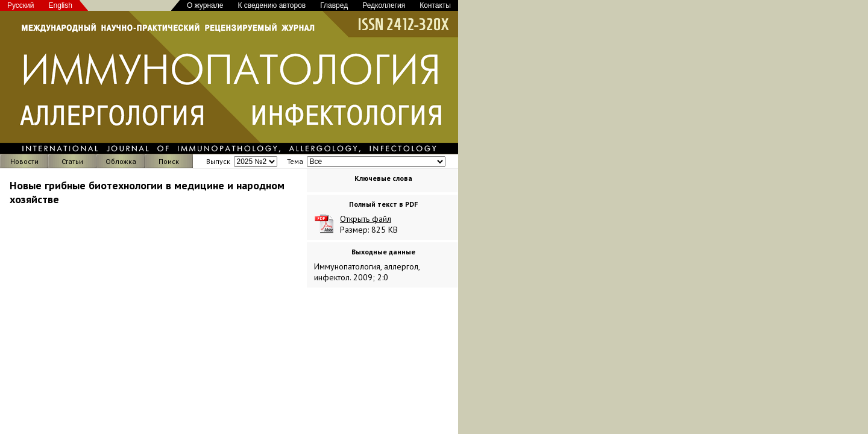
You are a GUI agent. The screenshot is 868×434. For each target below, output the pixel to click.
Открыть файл (366, 219)
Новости (24, 161)
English (61, 5)
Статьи (72, 161)
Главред (334, 5)
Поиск (169, 161)
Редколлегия (384, 5)
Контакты (435, 5)
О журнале (205, 5)
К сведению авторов (272, 5)
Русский (21, 5)
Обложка (121, 161)
